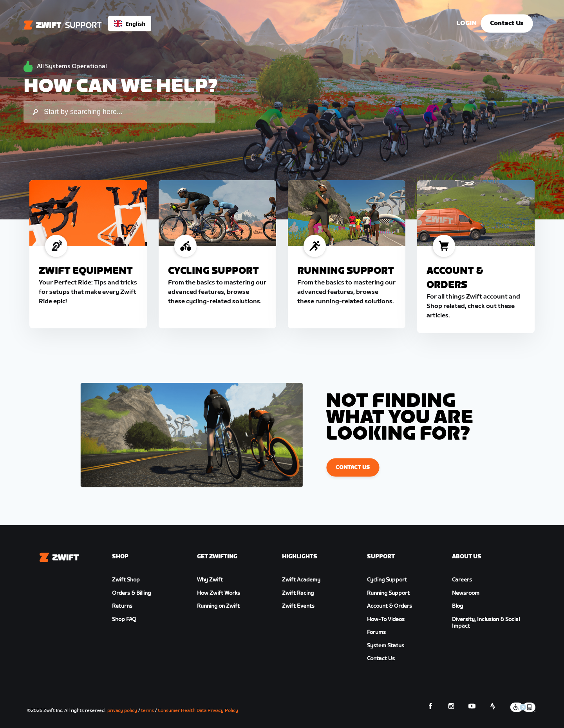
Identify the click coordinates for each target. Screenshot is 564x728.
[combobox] (130, 24)
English (130, 24)
